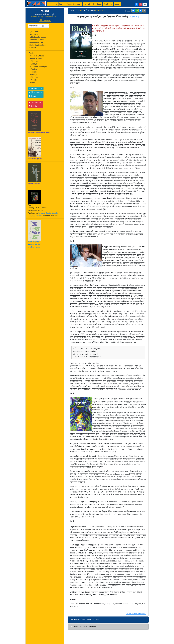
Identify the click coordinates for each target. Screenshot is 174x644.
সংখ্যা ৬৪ (79, 10)
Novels (34, 80)
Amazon (41, 213)
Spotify (48, 213)
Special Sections (74, 4)
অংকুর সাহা (135, 17)
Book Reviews (37, 59)
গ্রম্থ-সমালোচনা (100, 10)
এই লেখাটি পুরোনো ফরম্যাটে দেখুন (136, 613)
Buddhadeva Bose (36, 40)
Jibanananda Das (36, 42)
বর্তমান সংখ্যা (53, 4)
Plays (33, 83)
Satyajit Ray (34, 34)
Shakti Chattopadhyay (38, 45)
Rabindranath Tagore (37, 37)
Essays (34, 64)
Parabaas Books (36, 102)
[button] (108, 620)
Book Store (34, 106)
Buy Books (108, 4)
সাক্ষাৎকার (32, 48)
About (117, 4)
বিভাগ (61, 4)
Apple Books (37, 216)
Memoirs (34, 61)
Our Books (97, 4)
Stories (34, 69)
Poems (34, 72)
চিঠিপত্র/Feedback (36, 92)
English (32, 53)
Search (32, 96)
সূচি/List (87, 4)
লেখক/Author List (36, 88)
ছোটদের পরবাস (34, 32)
